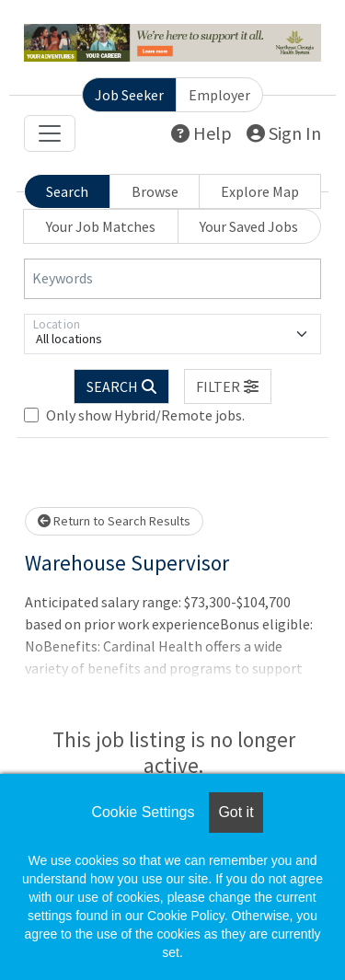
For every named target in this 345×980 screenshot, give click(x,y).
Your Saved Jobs (249, 226)
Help (201, 133)
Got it (236, 812)
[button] (228, 386)
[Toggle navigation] (50, 133)
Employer (219, 95)
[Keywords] (172, 279)
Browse (155, 191)
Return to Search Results (114, 521)
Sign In (284, 133)
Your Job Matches (101, 226)
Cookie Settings (143, 812)
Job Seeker (129, 95)
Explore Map (260, 191)
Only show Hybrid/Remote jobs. (145, 415)
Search (67, 191)
